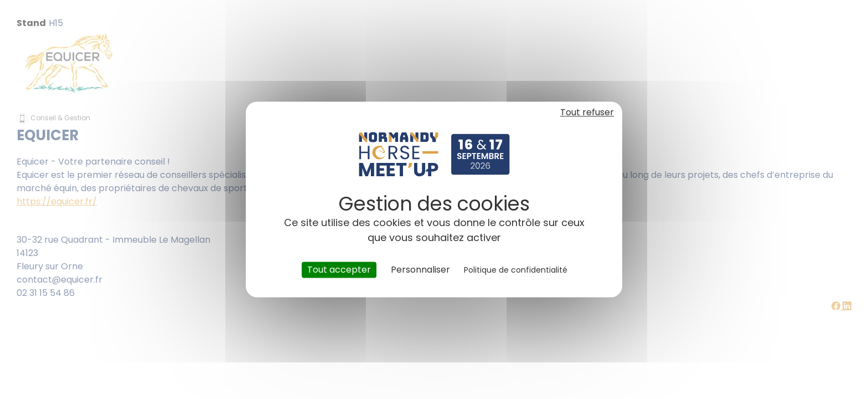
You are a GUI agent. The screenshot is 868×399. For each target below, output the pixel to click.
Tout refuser (587, 112)
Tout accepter (339, 270)
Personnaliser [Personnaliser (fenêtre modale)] (420, 270)
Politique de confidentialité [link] (516, 270)
